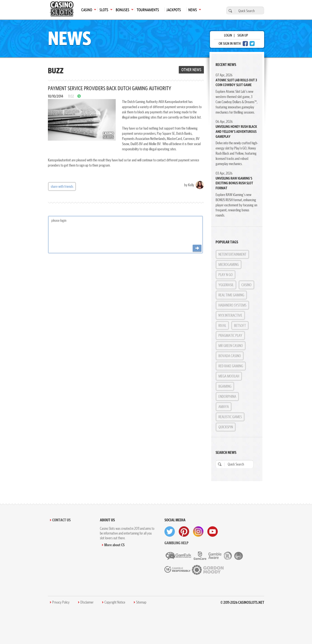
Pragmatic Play (230, 335)
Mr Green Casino (231, 346)
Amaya (224, 407)
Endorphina (227, 396)
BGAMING (225, 386)
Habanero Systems (232, 305)
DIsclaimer (87, 602)
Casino (246, 285)
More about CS (114, 545)
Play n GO (226, 275)
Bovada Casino (230, 356)
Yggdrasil (226, 285)
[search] (230, 11)
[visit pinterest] (184, 532)
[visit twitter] (170, 532)
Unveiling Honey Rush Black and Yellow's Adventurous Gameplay (236, 131)
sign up (243, 35)
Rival (222, 325)
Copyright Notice (115, 602)
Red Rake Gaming (231, 366)
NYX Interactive (230, 315)
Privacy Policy (61, 602)
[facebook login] (245, 44)
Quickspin (226, 427)
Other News (191, 70)
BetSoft (240, 325)
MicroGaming (229, 264)
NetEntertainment (232, 254)
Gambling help (176, 543)
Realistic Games (230, 417)
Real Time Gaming (231, 295)
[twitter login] (252, 44)
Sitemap (141, 602)
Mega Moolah (229, 376)
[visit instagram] (198, 532)
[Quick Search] (248, 11)
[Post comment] (197, 248)
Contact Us (61, 520)
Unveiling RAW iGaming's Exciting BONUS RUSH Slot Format (234, 183)
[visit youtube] (213, 532)
